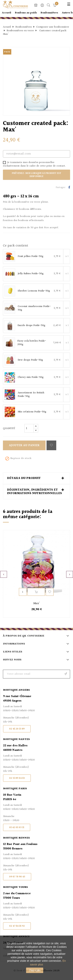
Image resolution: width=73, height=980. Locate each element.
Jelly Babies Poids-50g (31, 274)
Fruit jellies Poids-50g (30, 257)
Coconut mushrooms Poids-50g (34, 308)
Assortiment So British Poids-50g (31, 395)
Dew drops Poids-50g (30, 360)
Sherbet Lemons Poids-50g (34, 291)
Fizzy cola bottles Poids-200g (32, 343)
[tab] (36, 478)
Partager (69, 188)
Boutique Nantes (16, 739)
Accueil (7, 13)
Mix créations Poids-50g (32, 412)
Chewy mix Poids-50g (31, 377)
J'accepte (35, 970)
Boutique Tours (15, 887)
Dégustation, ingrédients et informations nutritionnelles (34, 492)
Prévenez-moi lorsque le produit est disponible (37, 175)
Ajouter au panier (24, 445)
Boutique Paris (15, 789)
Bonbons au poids (26, 13)
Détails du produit (24, 478)
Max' (37, 604)
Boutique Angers (16, 690)
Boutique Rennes (16, 838)
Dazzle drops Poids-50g (31, 326)
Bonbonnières (49, 13)
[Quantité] (29, 428)
